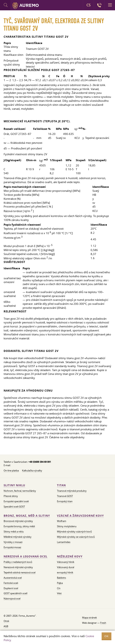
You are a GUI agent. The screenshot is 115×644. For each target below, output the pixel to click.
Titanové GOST (65, 496)
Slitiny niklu (14, 485)
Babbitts (61, 578)
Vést (59, 593)
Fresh (103, 623)
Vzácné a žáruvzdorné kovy (80, 516)
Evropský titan (65, 501)
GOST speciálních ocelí (15, 593)
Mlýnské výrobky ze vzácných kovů (76, 537)
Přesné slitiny (11, 496)
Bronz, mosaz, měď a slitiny (27, 516)
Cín (59, 588)
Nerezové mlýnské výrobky (18, 567)
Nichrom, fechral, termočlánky (20, 491)
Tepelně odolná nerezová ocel (20, 572)
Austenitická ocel (13, 578)
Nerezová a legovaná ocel (25, 556)
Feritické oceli (11, 583)
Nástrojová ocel (12, 599)
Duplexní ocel (11, 588)
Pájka (60, 583)
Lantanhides (64, 542)
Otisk (6, 621)
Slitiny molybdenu (67, 526)
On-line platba (11, 471)
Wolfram (62, 521)
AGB (6, 626)
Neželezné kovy (70, 556)
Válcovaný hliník (66, 562)
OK (107, 636)
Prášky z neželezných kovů (18, 562)
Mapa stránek (90, 618)
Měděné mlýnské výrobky (18, 537)
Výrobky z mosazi (13, 542)
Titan (61, 485)
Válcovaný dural (66, 567)
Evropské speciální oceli (16, 501)
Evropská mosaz (12, 547)
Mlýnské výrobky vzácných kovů (74, 532)
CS (88, 5)
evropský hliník (65, 572)
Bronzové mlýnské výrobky (18, 521)
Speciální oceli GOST (14, 507)
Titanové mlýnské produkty (72, 491)
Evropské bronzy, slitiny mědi (19, 526)
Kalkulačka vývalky (32, 471)
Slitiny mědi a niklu (14, 532)
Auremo (26, 6)
